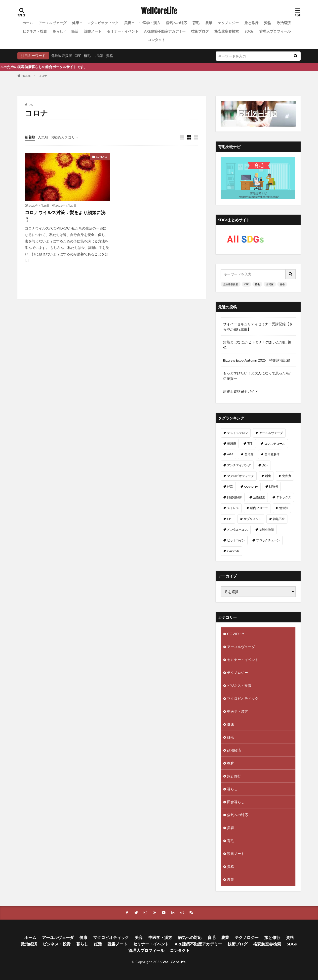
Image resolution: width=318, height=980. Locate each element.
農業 (209, 23)
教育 (231, 762)
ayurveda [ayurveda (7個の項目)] (233, 551)
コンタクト (157, 40)
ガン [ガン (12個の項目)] (265, 465)
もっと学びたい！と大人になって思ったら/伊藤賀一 (257, 376)
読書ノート (93, 31)
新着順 (30, 137)
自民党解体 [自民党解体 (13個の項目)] (272, 454)
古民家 (98, 56)
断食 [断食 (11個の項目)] (268, 476)
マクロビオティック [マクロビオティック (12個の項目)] (240, 476)
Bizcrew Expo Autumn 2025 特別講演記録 (257, 360)
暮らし (58, 31)
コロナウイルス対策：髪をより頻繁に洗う (65, 216)
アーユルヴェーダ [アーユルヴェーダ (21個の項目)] (271, 433)
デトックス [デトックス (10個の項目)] (284, 497)
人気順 (43, 137)
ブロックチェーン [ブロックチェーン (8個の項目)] (268, 540)
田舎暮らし (236, 801)
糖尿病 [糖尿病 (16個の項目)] (232, 443)
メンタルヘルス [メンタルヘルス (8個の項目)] (238, 530)
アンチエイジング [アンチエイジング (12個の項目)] (239, 465)
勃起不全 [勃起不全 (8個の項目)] (279, 519)
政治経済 (284, 23)
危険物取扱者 (62, 56)
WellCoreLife (159, 11)
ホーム (28, 23)
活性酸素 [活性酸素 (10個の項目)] (259, 497)
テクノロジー (228, 23)
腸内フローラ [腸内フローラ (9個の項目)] (259, 508)
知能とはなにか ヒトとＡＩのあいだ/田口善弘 (257, 345)
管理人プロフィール (275, 31)
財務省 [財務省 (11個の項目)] (274, 487)
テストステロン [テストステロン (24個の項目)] (238, 433)
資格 (268, 23)
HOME (26, 76)
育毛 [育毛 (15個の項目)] (250, 443)
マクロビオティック (103, 23)
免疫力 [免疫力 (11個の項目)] (287, 476)
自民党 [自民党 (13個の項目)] (249, 454)
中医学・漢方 (150, 23)
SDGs (249, 31)
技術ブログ (200, 31)
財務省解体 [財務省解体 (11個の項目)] (235, 497)
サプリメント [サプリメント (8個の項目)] (253, 519)
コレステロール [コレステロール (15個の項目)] (275, 443)
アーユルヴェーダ (52, 23)
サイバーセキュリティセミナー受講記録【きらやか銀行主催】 (258, 327)
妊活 (75, 31)
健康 (76, 23)
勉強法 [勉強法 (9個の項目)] (284, 508)
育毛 (196, 23)
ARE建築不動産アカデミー (165, 31)
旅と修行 (251, 23)
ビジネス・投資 (35, 31)
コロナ (43, 76)
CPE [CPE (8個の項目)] (230, 519)
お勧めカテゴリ (63, 137)
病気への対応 (176, 23)
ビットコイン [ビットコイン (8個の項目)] (236, 540)
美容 (128, 23)
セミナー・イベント (123, 31)
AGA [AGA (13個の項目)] (230, 454)
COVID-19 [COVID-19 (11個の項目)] (251, 487)
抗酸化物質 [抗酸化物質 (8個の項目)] (267, 530)
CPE (78, 56)
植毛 (87, 56)
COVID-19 (102, 157)
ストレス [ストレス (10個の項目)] (233, 508)
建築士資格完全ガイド (240, 391)
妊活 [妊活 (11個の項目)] (230, 487)
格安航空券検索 (227, 31)
